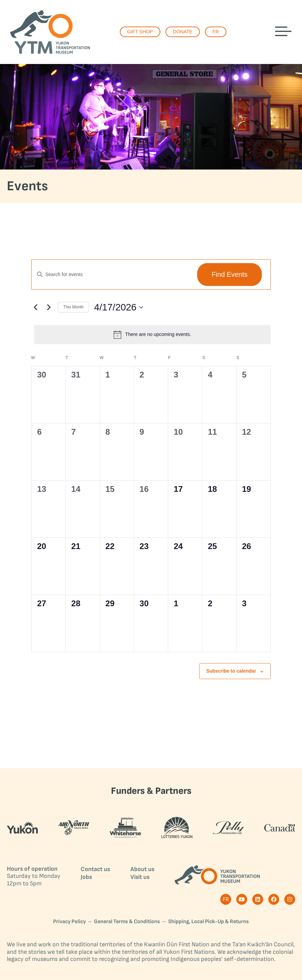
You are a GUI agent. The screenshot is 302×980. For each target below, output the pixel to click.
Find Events (229, 274)
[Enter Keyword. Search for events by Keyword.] (111, 275)
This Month (73, 307)
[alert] (152, 335)
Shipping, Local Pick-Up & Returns (209, 922)
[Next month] (49, 307)
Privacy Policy (69, 922)
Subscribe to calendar (231, 671)
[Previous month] (35, 307)
